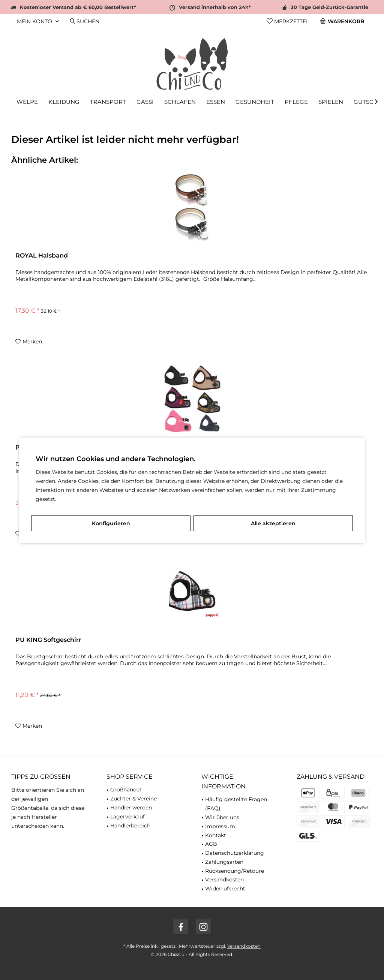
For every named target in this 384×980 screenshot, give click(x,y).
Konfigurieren (111, 523)
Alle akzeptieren (273, 523)
